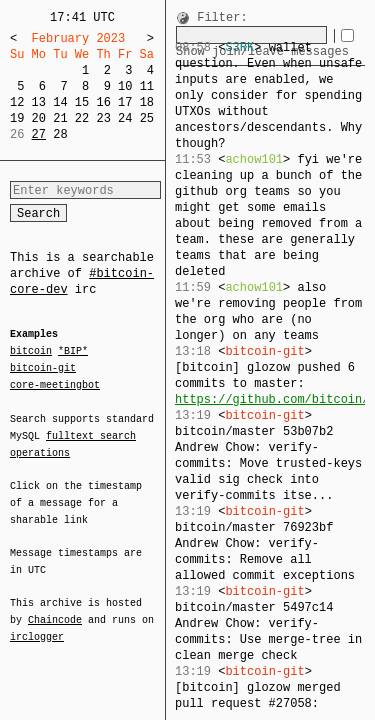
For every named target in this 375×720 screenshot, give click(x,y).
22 (82, 118)
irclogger (37, 624)
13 (39, 102)
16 (103, 102)
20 (39, 118)
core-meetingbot (55, 384)
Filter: (222, 18)
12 (17, 102)
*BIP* (73, 352)
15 (82, 102)
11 (147, 86)
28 (60, 134)
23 (103, 118)
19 (17, 118)
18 (147, 102)
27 (39, 134)
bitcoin (31, 352)
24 (125, 118)
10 (125, 86)
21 (60, 118)
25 (147, 118)
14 (60, 102)
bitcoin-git (43, 368)
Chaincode (55, 608)
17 (125, 102)
